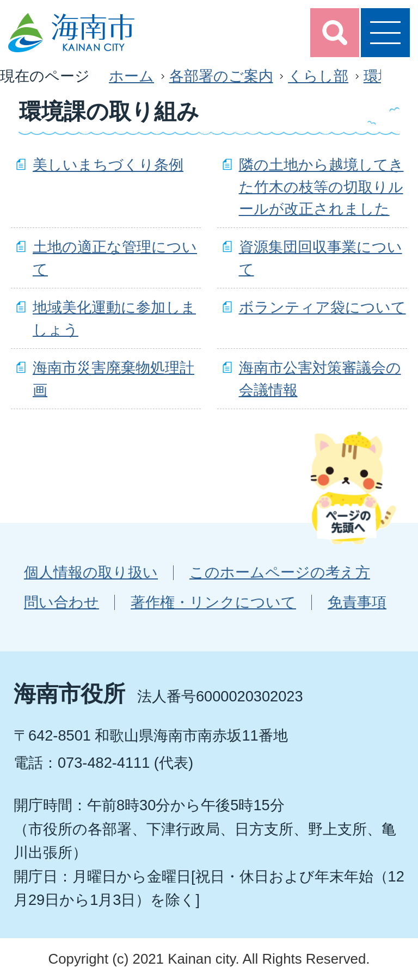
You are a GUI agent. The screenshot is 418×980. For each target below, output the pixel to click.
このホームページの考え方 (280, 572)
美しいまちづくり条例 (108, 165)
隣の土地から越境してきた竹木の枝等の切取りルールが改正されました (321, 187)
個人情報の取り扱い (91, 572)
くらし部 (318, 76)
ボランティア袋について (322, 307)
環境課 (386, 76)
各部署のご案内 (221, 76)
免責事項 (357, 602)
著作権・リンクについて (213, 602)
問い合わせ (62, 602)
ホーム (131, 76)
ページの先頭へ (353, 488)
